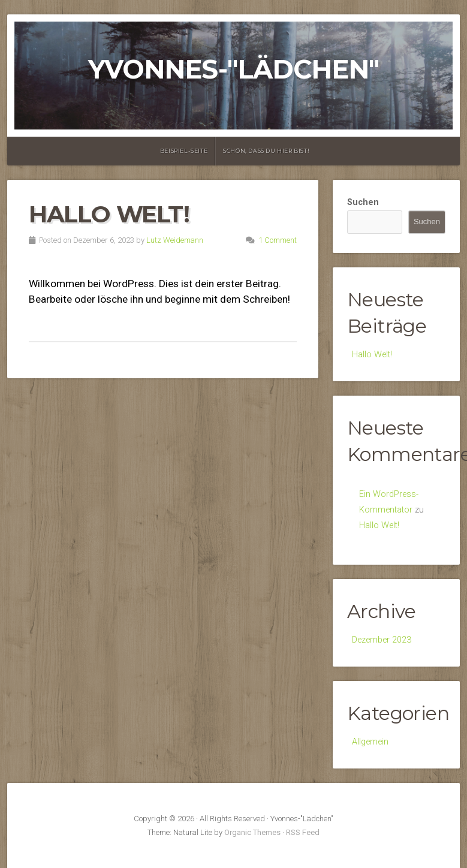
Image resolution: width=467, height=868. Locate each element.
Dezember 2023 (382, 640)
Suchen (363, 202)
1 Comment (278, 240)
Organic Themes (252, 832)
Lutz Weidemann (175, 240)
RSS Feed (303, 832)
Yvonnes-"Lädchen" (233, 69)
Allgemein (370, 742)
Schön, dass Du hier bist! (266, 151)
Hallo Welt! (109, 214)
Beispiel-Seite (184, 151)
